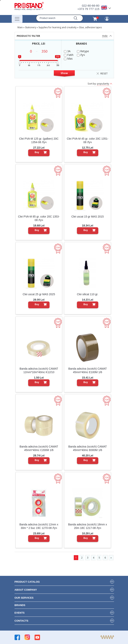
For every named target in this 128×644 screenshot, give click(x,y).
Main (20, 27)
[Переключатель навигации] (17, 19)
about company (26, 590)
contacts (21, 621)
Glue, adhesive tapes (90, 27)
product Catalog (27, 582)
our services (24, 598)
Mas (68, 59)
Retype (83, 51)
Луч (81, 55)
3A (67, 51)
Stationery (31, 27)
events (20, 613)
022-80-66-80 (91, 6)
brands (20, 605)
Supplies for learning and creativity (57, 27)
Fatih (69, 55)
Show (64, 73)
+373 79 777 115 (88, 9)
